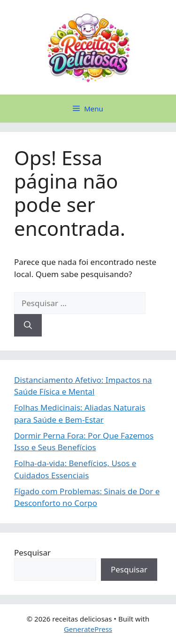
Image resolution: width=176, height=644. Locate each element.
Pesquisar (32, 553)
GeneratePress (88, 629)
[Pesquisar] (28, 325)
